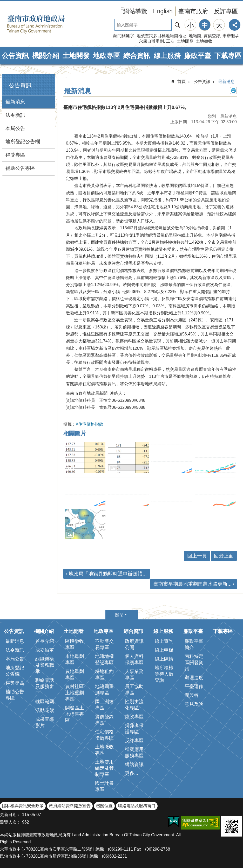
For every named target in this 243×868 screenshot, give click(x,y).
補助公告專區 (20, 168)
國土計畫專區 (104, 786)
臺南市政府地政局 (44, 24)
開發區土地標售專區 (75, 714)
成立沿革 (45, 650)
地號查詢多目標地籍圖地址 (161, 36)
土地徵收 (204, 41)
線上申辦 (164, 650)
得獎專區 (15, 155)
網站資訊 (134, 765)
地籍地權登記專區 (104, 659)
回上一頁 (197, 556)
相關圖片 (75, 433)
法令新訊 (15, 115)
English (163, 11)
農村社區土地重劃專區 (75, 693)
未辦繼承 (231, 36)
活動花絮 (45, 710)
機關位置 (104, 806)
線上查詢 (164, 641)
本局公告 (15, 128)
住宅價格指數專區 (104, 735)
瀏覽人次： (10, 822)
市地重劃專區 (75, 659)
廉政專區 (134, 717)
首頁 (181, 82)
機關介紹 (46, 56)
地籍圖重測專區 (104, 690)
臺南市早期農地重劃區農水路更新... (193, 584)
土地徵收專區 (104, 750)
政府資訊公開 (134, 644)
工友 (170, 41)
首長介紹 (45, 641)
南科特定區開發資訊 (194, 663)
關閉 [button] (119, 615)
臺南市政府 (193, 11)
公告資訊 (15, 56)
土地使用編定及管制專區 (104, 768)
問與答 (192, 695)
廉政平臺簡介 (194, 644)
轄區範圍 (45, 702)
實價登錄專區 (104, 720)
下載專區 (228, 56)
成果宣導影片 (45, 722)
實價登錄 (212, 36)
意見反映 (194, 704)
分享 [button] (235, 25)
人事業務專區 (134, 675)
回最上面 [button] (224, 556)
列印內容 (233, 90)
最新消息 (15, 102)
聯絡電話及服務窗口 (45, 686)
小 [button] (191, 25)
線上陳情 (164, 659)
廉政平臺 (198, 56)
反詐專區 (226, 11)
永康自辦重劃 (151, 41)
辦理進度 (194, 678)
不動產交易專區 (104, 644)
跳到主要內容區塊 (3, 3)
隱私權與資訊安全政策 (23, 806)
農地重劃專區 (75, 675)
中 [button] (205, 25)
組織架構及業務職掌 (45, 665)
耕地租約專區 (104, 675)
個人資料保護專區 (134, 659)
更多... (131, 773)
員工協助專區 (134, 690)
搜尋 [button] (177, 25)
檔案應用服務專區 (134, 753)
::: (2, 76)
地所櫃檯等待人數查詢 (164, 674)
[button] (85, 458)
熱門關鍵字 (124, 36)
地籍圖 (195, 36)
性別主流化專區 (134, 705)
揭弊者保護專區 (134, 729)
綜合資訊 (137, 56)
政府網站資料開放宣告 (70, 806)
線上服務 (167, 56)
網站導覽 (135, 11)
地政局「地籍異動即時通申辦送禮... (108, 574)
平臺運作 (194, 686)
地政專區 (106, 56)
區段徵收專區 (75, 644)
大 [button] (219, 25)
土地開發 (185, 41)
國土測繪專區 (104, 705)
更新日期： (10, 815)
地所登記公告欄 (23, 142)
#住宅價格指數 (89, 424)
